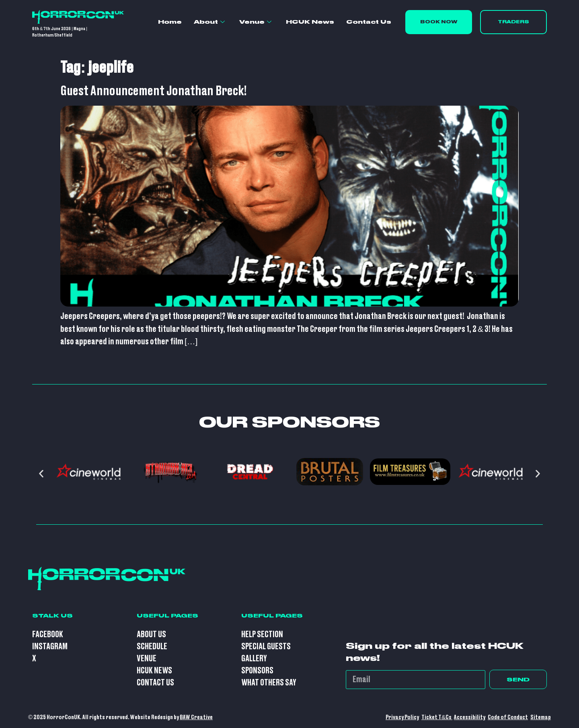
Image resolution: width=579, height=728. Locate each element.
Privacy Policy (402, 717)
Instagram (50, 647)
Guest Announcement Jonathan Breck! (154, 91)
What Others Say (269, 683)
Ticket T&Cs (437, 717)
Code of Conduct (508, 717)
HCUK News (310, 22)
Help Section (262, 635)
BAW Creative (196, 717)
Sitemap (541, 717)
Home (170, 22)
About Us (151, 635)
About (209, 22)
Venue (255, 22)
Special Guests (266, 647)
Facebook (48, 635)
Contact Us (369, 22)
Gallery (254, 659)
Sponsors (257, 671)
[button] (41, 474)
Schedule (152, 647)
